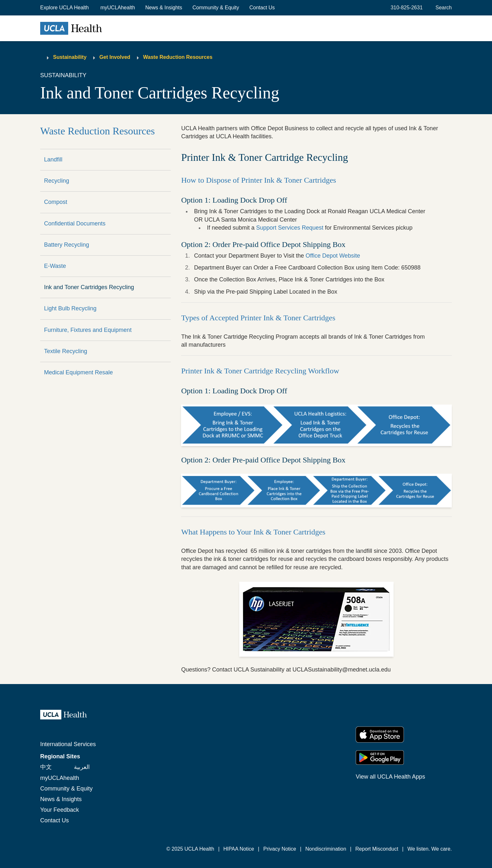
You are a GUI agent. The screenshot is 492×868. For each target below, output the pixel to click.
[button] (65, 8)
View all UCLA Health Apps (390, 777)
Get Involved (115, 57)
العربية (82, 767)
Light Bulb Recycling (70, 308)
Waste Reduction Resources (178, 57)
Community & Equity (216, 8)
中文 (46, 767)
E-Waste (55, 266)
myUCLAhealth (118, 8)
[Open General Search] (442, 8)
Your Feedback (59, 810)
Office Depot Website (333, 256)
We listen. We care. (430, 849)
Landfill (53, 160)
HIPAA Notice (239, 849)
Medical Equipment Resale (78, 372)
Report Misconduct (377, 849)
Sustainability (70, 57)
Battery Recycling (67, 245)
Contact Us (262, 8)
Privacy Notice (280, 849)
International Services (68, 744)
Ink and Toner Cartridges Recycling (89, 287)
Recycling (57, 181)
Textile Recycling (66, 351)
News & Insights (164, 8)
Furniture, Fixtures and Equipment (88, 330)
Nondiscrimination (326, 849)
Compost (56, 202)
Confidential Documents (75, 224)
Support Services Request (290, 228)
